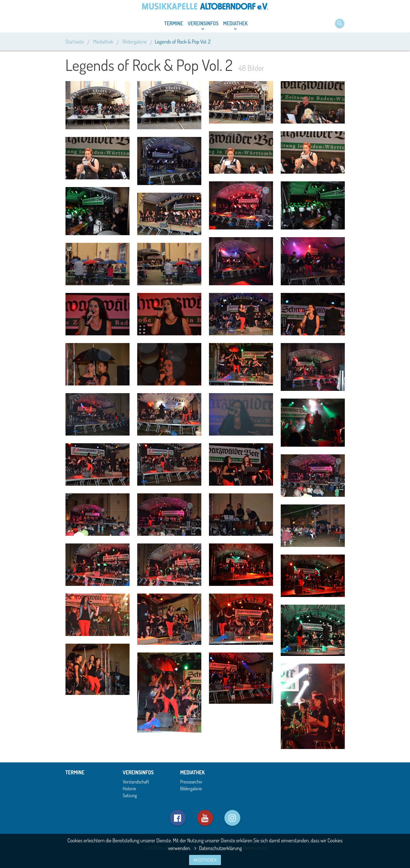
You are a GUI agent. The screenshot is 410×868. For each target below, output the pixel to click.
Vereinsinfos (203, 23)
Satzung (130, 795)
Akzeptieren (205, 860)
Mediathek (235, 23)
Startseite (75, 42)
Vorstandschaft (136, 782)
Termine (174, 23)
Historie (129, 788)
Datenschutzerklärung (217, 848)
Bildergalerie (134, 42)
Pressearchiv (191, 782)
